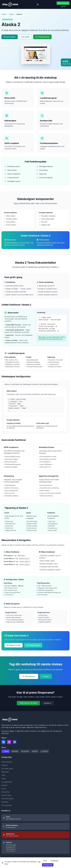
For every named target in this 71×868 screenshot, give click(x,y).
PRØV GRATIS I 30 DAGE (28, 703)
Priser (4, 775)
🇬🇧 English (15, 751)
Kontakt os (48, 703)
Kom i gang (25, 37)
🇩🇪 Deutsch (44, 751)
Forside (4, 14)
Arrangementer (7, 782)
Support (4, 785)
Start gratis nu (29, 676)
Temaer (11, 14)
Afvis (45, 861)
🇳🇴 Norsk (35, 751)
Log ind (63, 6)
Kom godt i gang (7, 769)
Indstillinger (54, 861)
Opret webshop (63, 3)
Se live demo (10, 37)
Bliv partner (6, 792)
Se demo (46, 676)
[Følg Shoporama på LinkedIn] (15, 742)
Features (5, 765)
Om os (4, 789)
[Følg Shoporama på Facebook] (4, 742)
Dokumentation (33, 645)
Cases (4, 779)
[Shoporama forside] (10, 4)
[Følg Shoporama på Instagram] (9, 742)
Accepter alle (48, 865)
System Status (7, 795)
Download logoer (8, 799)
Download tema (42, 37)
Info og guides (6, 805)
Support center (13, 645)
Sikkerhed (5, 772)
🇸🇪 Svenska (25, 751)
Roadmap (5, 802)
